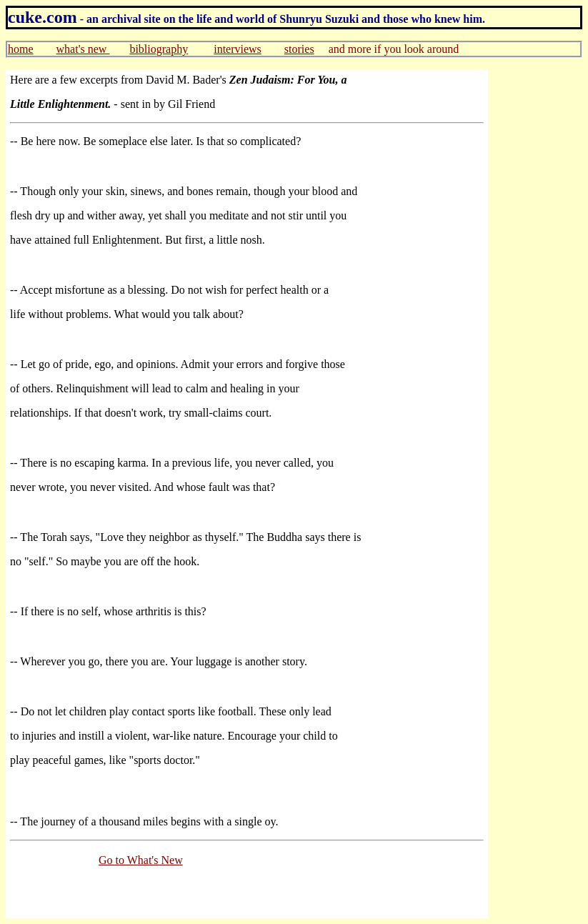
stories (299, 49)
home (21, 49)
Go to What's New (141, 860)
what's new (83, 49)
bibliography (159, 49)
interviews (238, 49)
